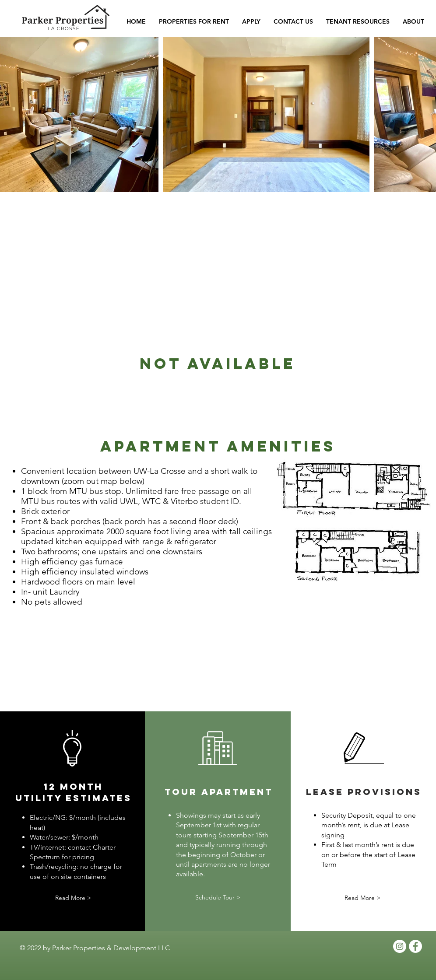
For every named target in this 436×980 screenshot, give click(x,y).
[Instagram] (400, 946)
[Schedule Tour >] (218, 898)
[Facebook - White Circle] (415, 946)
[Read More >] (73, 898)
